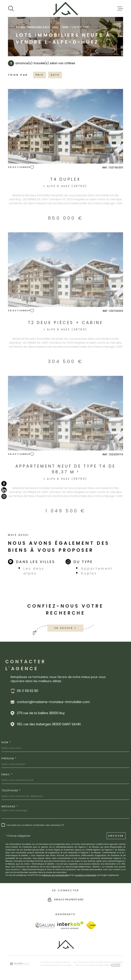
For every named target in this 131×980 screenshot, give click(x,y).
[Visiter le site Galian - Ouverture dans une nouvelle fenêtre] (45, 925)
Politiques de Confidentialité (55, 875)
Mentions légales (113, 962)
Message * (10, 806)
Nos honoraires (81, 962)
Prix (39, 75)
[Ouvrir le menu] (120, 8)
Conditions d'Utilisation (86, 875)
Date (55, 75)
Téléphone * (11, 790)
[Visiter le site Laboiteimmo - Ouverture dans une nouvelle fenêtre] (20, 964)
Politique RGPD (102, 965)
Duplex (89, 573)
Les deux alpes (34, 571)
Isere (65, 27)
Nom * (6, 742)
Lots (56, 27)
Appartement (97, 569)
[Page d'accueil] (65, 8)
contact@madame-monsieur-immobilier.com (53, 702)
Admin (78, 965)
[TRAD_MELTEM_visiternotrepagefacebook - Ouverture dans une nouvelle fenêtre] (4, 484)
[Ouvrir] (11, 8)
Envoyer (116, 836)
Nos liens (88, 965)
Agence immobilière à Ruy (33, 27)
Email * (7, 774)
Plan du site (96, 962)
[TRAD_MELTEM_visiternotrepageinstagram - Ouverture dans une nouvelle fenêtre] (4, 496)
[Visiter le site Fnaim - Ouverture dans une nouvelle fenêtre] (91, 925)
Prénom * (9, 758)
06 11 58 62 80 (28, 691)
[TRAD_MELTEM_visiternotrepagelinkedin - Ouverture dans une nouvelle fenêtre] (4, 490)
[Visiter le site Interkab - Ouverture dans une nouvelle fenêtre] (70, 925)
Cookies (116, 965)
